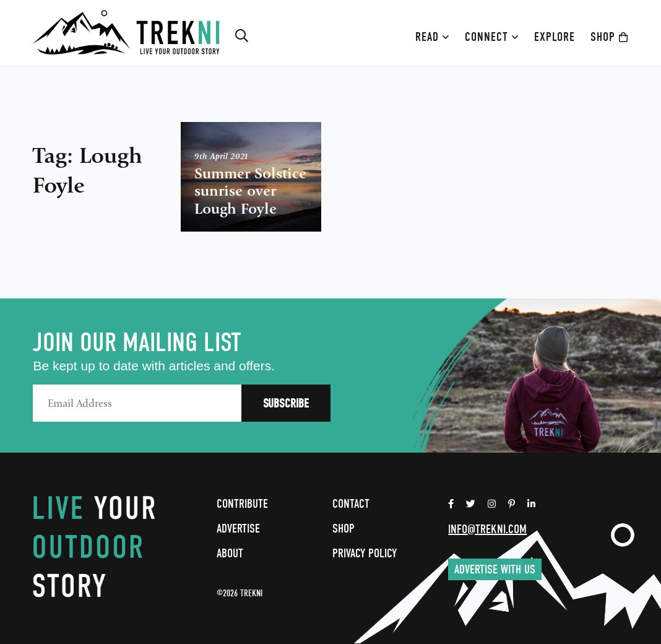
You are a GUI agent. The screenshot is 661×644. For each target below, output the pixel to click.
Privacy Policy (365, 553)
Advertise (238, 529)
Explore (555, 37)
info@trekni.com (487, 529)
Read (432, 37)
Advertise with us (495, 569)
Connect (492, 37)
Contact (351, 504)
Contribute (242, 504)
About (230, 553)
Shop (609, 37)
